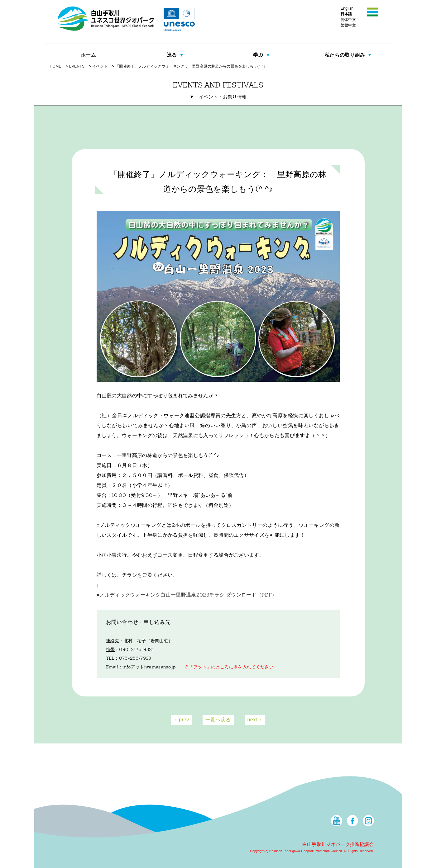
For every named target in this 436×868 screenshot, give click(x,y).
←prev (182, 720)
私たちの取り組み (345, 55)
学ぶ (259, 55)
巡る (172, 55)
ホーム (88, 55)
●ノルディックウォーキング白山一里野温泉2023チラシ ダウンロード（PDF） (187, 595)
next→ (255, 720)
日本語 (346, 14)
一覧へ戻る (218, 720)
